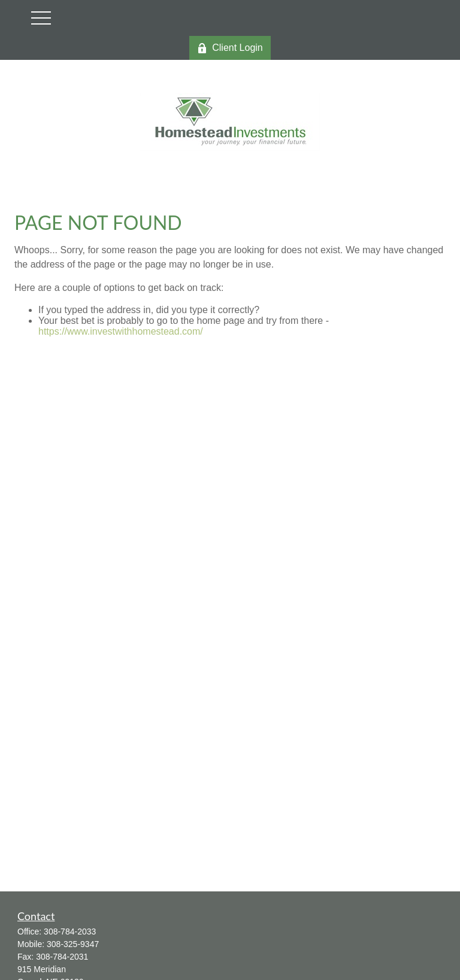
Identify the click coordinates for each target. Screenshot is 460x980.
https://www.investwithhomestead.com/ (121, 331)
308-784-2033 (70, 932)
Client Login (230, 48)
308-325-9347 (73, 944)
